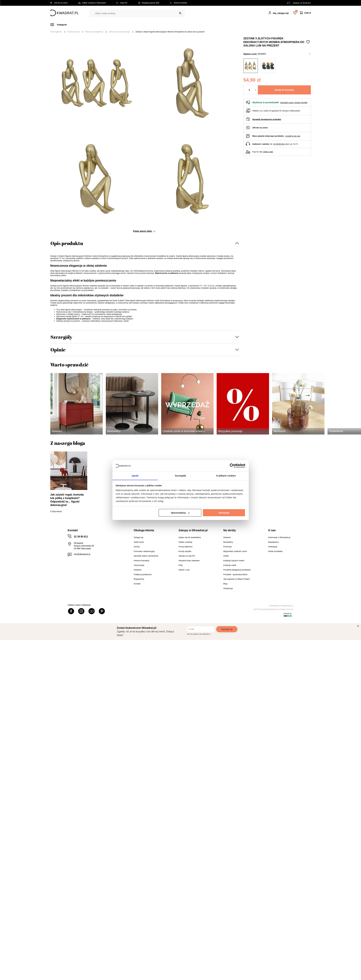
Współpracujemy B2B (149, 3)
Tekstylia (196, 25)
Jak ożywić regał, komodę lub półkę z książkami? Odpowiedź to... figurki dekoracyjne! (67, 500)
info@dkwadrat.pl (82, 554)
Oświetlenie (213, 25)
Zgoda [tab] (135, 476)
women (284, 54)
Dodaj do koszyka (284, 90)
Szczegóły (61, 337)
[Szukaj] (180, 13)
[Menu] (60, 25)
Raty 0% (122, 3)
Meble (74, 25)
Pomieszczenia (74, 32)
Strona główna (56, 32)
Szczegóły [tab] (180, 476)
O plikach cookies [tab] (226, 476)
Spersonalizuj (180, 513)
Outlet (229, 25)
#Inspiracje (260, 25)
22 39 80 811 (305, 3)
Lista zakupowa (296, 11)
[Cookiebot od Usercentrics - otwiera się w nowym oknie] (232, 466)
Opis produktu (67, 243)
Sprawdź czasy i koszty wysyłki (294, 103)
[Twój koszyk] (305, 13)
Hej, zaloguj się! (281, 13)
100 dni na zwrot (59, 3)
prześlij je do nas (293, 136)
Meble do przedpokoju (94, 32)
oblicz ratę (268, 152)
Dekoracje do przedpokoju (119, 32)
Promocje (243, 25)
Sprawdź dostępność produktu (267, 119)
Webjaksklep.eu (287, 606)
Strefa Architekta (178, 3)
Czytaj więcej (56, 511)
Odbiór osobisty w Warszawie (92, 3)
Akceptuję (224, 513)
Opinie (58, 350)
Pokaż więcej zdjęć (144, 231)
